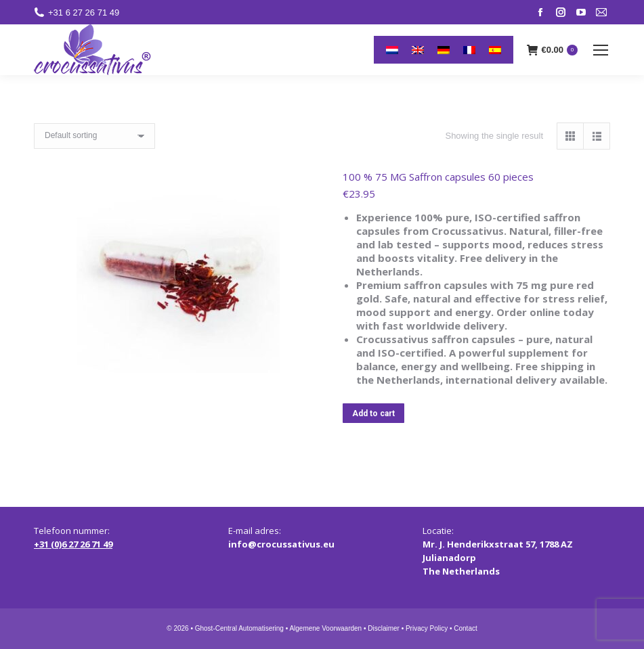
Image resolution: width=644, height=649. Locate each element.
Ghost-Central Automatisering (239, 628)
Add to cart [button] (373, 413)
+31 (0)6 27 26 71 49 (73, 544)
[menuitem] (392, 50)
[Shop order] (94, 136)
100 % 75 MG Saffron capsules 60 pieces (438, 177)
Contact (465, 628)
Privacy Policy (427, 628)
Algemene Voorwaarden (325, 628)
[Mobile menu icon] (601, 50)
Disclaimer (384, 628)
